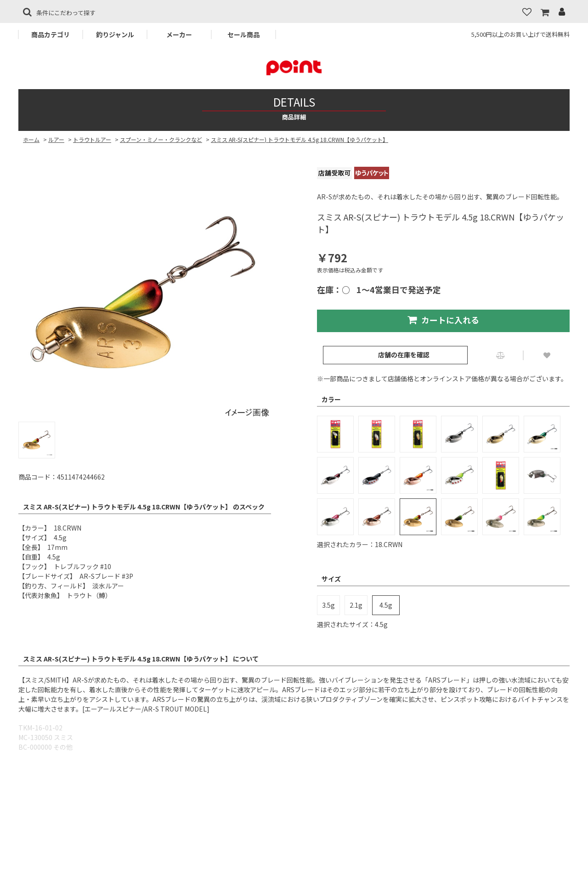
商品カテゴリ (51, 34)
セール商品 (243, 34)
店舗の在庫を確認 (404, 355)
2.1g (356, 605)
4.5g (386, 605)
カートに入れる (443, 320)
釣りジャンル (115, 34)
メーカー (179, 34)
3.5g (328, 605)
